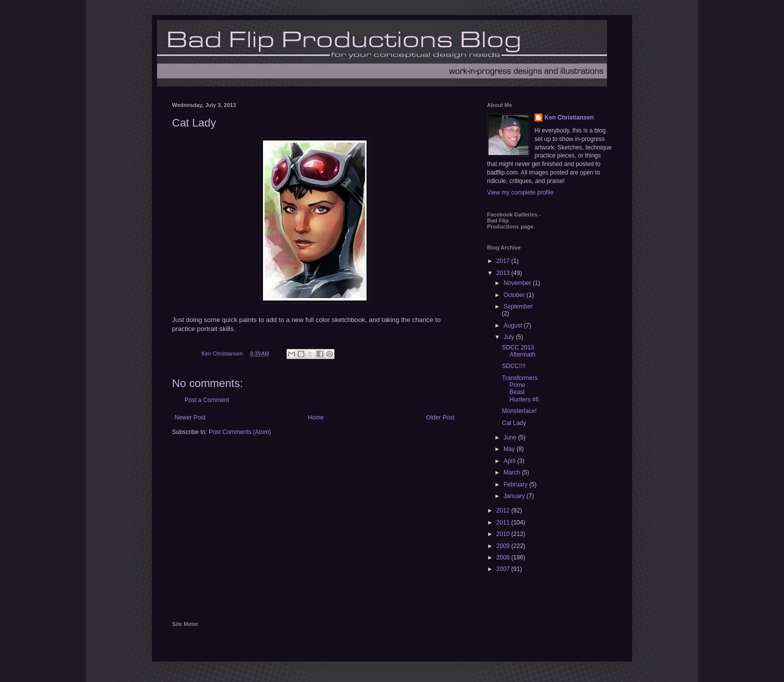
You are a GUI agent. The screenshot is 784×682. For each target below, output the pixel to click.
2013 (504, 273)
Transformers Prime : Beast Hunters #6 (520, 389)
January (515, 496)
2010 (504, 534)
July (510, 337)
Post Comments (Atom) (240, 432)
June (511, 437)
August (514, 325)
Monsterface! (519, 411)
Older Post (440, 417)
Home (316, 417)
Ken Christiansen (569, 117)
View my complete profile (520, 192)
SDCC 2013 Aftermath (519, 351)
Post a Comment (207, 400)
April (510, 461)
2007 (504, 569)
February (516, 484)
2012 (504, 510)
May (510, 449)
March (513, 472)
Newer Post (190, 417)
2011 (504, 522)
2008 (504, 557)
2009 (504, 546)
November (518, 283)
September (518, 306)
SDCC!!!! (514, 366)
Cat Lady (514, 423)
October (515, 295)
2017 (504, 261)
